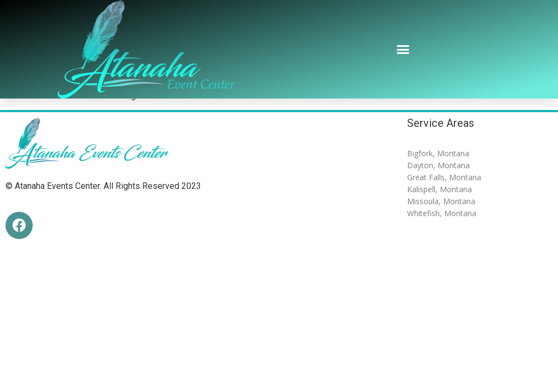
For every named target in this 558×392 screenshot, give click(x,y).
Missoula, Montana (441, 201)
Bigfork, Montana (438, 153)
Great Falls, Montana (444, 177)
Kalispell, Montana (439, 189)
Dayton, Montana (438, 165)
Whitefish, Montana (442, 213)
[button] (403, 50)
